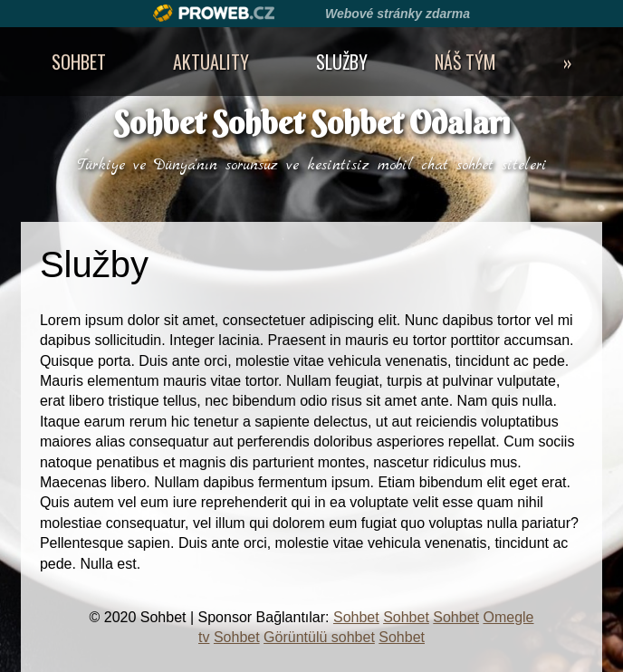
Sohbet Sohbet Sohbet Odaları (312, 123)
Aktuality (211, 62)
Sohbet (79, 62)
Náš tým (465, 62)
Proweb (214, 13)
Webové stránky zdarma (398, 14)
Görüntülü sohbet (319, 637)
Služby (342, 62)
